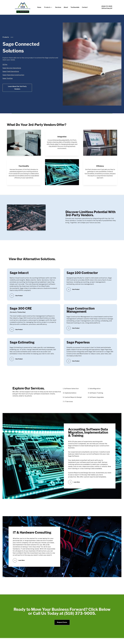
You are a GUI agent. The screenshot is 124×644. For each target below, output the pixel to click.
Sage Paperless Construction (13, 75)
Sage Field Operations (11, 71)
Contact (85, 7)
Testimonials (75, 7)
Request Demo (62, 622)
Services (58, 7)
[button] (48, 7)
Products (6, 37)
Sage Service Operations (12, 68)
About (66, 7)
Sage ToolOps (8, 78)
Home (39, 7)
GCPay (5, 65)
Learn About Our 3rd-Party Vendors (17, 88)
